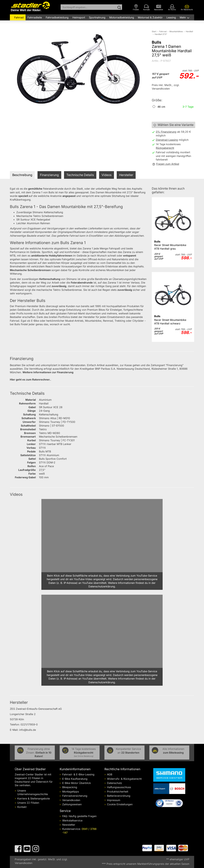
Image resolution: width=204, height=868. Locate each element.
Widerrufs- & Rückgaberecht (124, 779)
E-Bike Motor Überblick (77, 783)
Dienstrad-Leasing (167, 140)
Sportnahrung (97, 17)
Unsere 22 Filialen (28, 803)
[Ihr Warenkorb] (187, 8)
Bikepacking (70, 787)
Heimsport (79, 17)
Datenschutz (115, 783)
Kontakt (22, 807)
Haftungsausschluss (119, 787)
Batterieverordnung (119, 796)
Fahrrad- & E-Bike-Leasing (78, 774)
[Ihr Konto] (172, 8)
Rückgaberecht (165, 148)
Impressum (114, 800)
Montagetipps (71, 792)
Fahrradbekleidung (57, 17)
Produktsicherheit (118, 792)
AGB (110, 774)
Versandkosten (71, 800)
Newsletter (69, 825)
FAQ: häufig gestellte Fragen (79, 816)
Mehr (183, 17)
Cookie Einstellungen (120, 804)
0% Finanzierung (166, 132)
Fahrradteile (35, 17)
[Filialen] (136, 8)
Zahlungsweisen (72, 804)
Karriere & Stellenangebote (34, 798)
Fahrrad (19, 17)
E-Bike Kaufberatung (75, 779)
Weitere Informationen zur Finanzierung (48, 372)
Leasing (171, 17)
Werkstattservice (72, 820)
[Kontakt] (147, 8)
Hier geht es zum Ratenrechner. (30, 380)
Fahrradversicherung (75, 796)
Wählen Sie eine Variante (173, 125)
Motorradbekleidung (122, 17)
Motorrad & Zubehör (150, 17)
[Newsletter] (159, 8)
